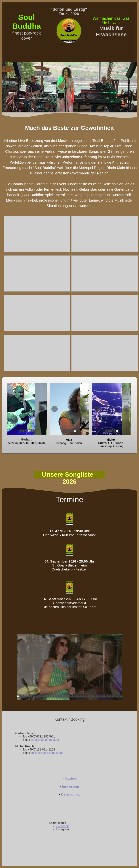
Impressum (71, 786)
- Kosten (69, 778)
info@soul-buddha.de (45, 740)
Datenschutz (71, 794)
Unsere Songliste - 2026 (69, 478)
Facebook (62, 826)
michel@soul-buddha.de (47, 753)
